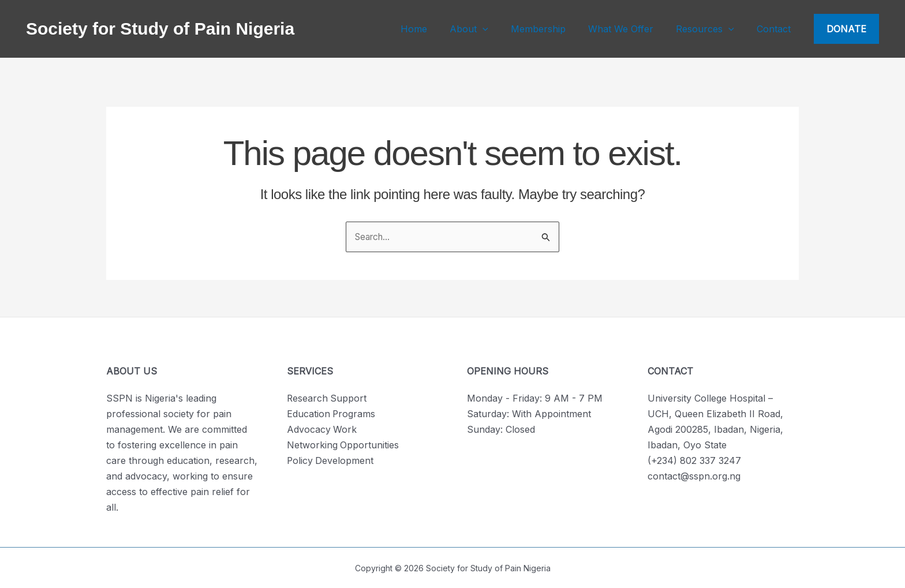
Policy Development (331, 460)
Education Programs (332, 414)
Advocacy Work (322, 429)
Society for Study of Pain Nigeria (160, 29)
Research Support (327, 398)
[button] (846, 29)
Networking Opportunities (343, 445)
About (488, 29)
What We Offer (631, 29)
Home (437, 29)
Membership (553, 29)
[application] (502, 29)
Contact (776, 29)
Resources (711, 29)
